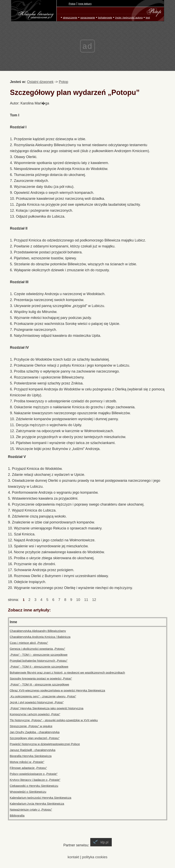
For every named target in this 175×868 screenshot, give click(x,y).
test (148, 18)
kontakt (73, 857)
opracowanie (88, 18)
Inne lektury (85, 4)
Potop (72, 4)
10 (78, 600)
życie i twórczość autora (129, 18)
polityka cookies (95, 857)
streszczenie (70, 18)
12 (94, 600)
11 (86, 600)
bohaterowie (105, 18)
